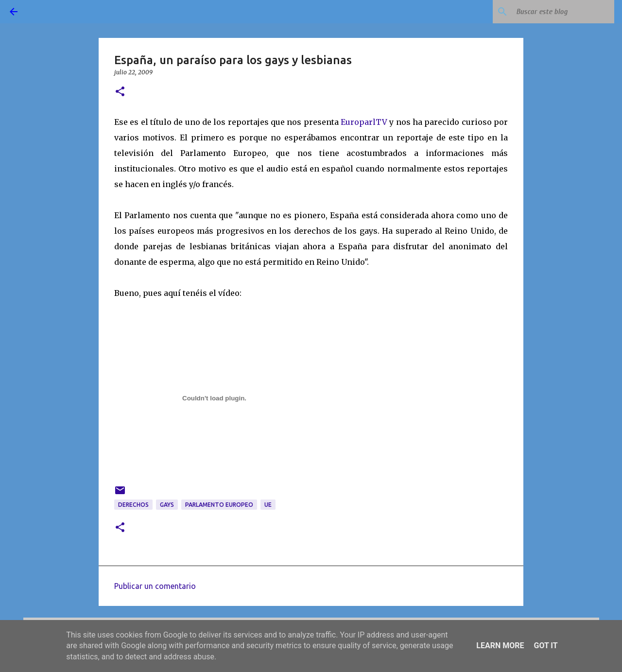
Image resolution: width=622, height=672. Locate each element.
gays (167, 505)
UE (268, 505)
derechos (133, 505)
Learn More (500, 646)
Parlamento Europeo (219, 505)
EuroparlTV (364, 122)
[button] (120, 92)
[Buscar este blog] (563, 12)
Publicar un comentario (155, 586)
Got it (545, 646)
